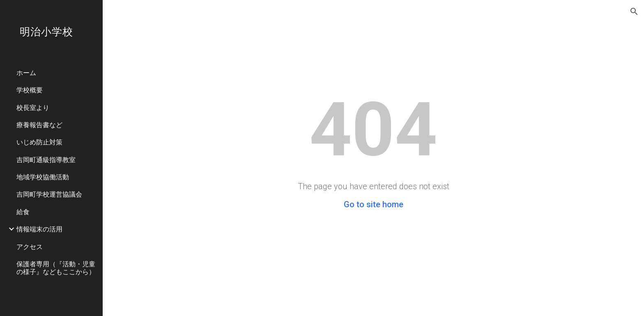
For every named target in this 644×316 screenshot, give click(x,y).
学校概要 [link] (30, 90)
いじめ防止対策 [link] (39, 142)
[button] (634, 11)
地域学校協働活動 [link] (43, 177)
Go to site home (374, 204)
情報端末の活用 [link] (39, 229)
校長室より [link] (33, 107)
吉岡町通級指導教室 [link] (46, 159)
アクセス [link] (30, 246)
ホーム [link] (26, 72)
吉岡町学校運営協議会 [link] (49, 194)
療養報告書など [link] (39, 125)
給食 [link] (23, 212)
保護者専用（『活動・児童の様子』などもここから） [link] (56, 268)
